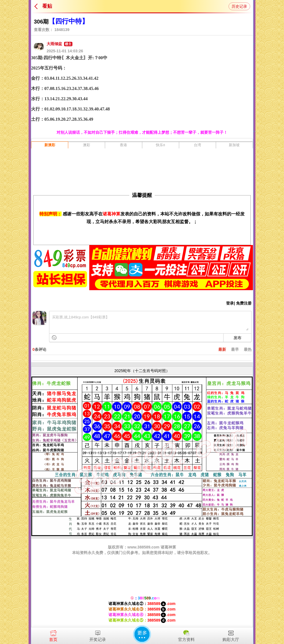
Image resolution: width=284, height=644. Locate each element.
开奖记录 (98, 635)
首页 (53, 635)
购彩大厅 (231, 635)
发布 (237, 338)
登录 (230, 303)
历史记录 (239, 6)
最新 (222, 349)
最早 (235, 349)
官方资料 (186, 635)
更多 (142, 634)
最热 (248, 349)
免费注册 (244, 303)
